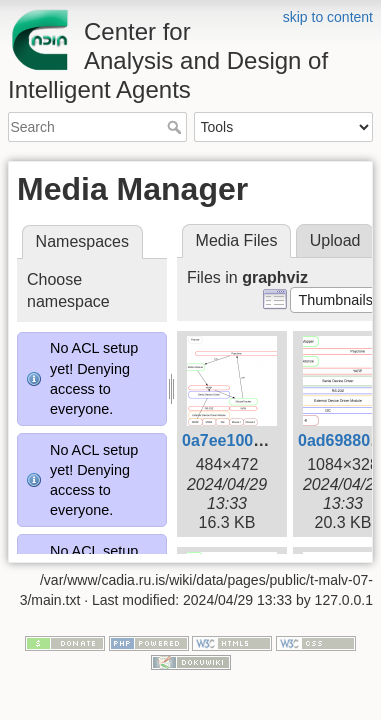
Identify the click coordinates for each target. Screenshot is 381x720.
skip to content (328, 17)
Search (176, 127)
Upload (335, 240)
